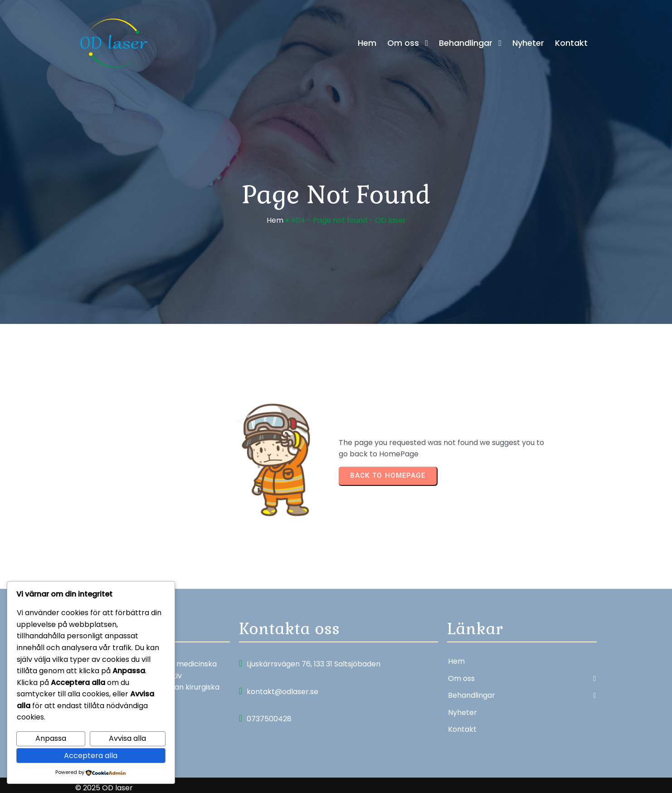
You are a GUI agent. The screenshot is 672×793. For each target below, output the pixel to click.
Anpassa (51, 738)
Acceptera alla (91, 756)
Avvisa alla (127, 738)
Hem (275, 223)
